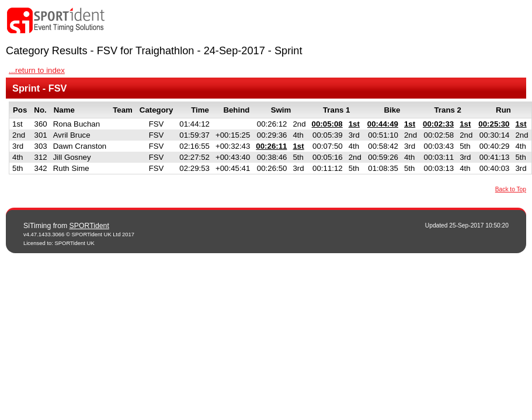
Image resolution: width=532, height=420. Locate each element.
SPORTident (89, 226)
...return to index (37, 70)
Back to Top (511, 189)
